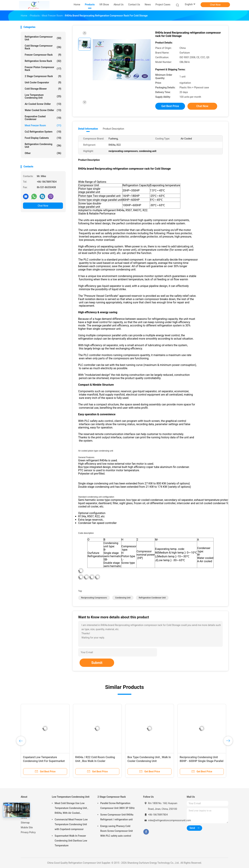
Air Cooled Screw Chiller (43, 104)
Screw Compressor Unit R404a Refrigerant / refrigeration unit (117, 817)
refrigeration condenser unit (152, 598)
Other (43, 153)
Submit (97, 663)
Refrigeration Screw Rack (43, 61)
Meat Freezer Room (43, 125)
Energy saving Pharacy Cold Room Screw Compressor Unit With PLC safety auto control (117, 831)
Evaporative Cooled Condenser (43, 118)
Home (24, 803)
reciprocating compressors (94, 598)
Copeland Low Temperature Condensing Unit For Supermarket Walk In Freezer (44, 761)
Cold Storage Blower (43, 89)
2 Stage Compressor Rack (43, 76)
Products (26, 808)
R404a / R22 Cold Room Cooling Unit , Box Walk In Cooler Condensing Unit (95, 761)
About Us (26, 813)
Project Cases (163, 5)
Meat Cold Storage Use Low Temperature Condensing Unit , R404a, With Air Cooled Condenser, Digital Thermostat (71, 809)
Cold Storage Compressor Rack (43, 47)
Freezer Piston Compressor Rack (43, 69)
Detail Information (88, 129)
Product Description (113, 129)
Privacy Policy (28, 832)
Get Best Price (170, 106)
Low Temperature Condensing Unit (43, 96)
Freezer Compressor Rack (43, 55)
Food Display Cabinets (43, 138)
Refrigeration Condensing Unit (43, 146)
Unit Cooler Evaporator (43, 82)
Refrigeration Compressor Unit (43, 38)
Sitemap (25, 823)
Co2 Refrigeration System (43, 132)
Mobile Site (27, 827)
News (24, 818)
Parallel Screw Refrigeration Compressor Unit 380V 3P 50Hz (117, 806)
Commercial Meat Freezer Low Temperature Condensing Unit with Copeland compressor (71, 824)
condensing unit (123, 598)
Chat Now (215, 5)
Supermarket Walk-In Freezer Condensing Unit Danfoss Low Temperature (71, 841)
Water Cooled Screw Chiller (43, 110)
